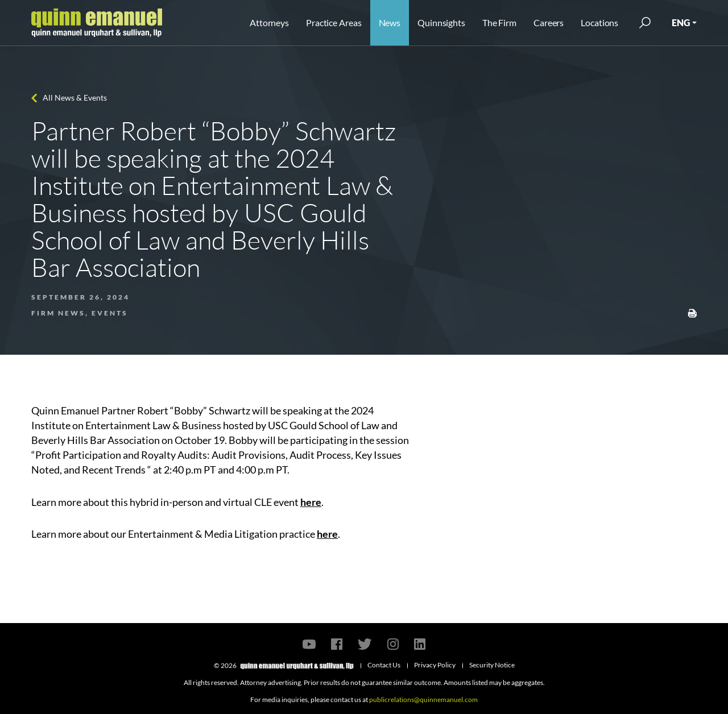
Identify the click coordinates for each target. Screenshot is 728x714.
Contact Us (384, 665)
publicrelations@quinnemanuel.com (423, 700)
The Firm (499, 22)
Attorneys (269, 22)
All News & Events (75, 97)
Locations (599, 22)
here (311, 502)
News (390, 22)
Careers (549, 22)
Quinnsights (441, 22)
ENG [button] (681, 22)
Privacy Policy (435, 665)
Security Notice (492, 665)
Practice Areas (334, 22)
